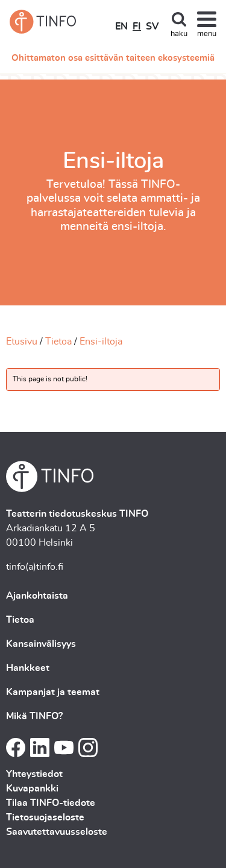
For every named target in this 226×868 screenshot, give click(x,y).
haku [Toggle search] (179, 34)
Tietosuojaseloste (45, 817)
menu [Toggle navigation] (207, 34)
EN (121, 27)
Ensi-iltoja (101, 342)
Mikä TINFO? (34, 716)
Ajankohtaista (37, 596)
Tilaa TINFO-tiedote (51, 803)
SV (152, 27)
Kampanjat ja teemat (53, 692)
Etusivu (22, 342)
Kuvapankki (32, 788)
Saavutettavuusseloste (57, 832)
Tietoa (58, 342)
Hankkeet (28, 668)
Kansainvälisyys (41, 644)
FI (137, 27)
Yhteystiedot (34, 774)
